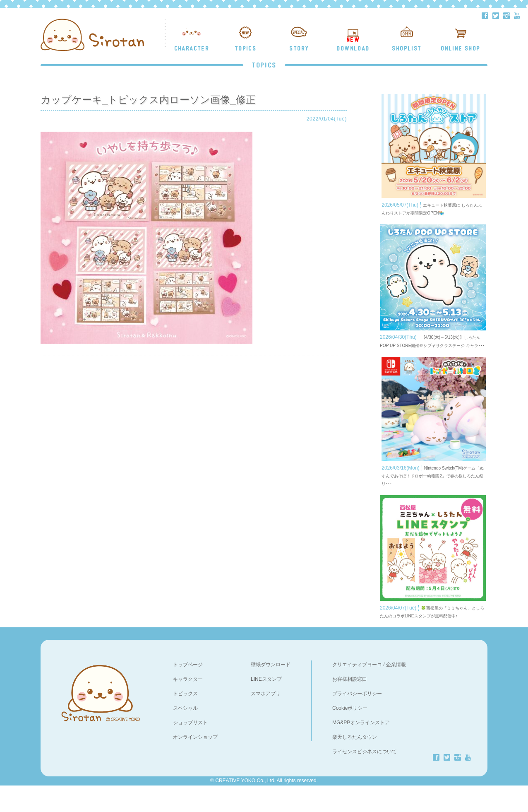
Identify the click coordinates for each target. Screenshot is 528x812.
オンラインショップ (195, 764)
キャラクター (188, 706)
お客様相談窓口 (350, 706)
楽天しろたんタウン (355, 764)
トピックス (185, 720)
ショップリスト (190, 749)
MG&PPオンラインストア (361, 749)
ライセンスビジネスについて (365, 778)
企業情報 (396, 691)
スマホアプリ (266, 720)
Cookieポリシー (350, 735)
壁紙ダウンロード (271, 691)
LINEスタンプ (266, 706)
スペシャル (185, 735)
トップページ (188, 691)
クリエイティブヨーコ (357, 691)
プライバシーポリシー (357, 720)
